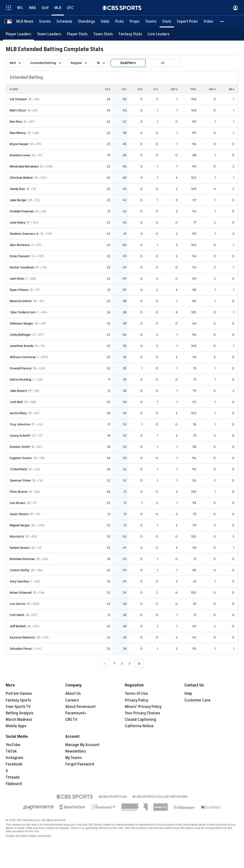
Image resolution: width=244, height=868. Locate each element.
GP (108, 89)
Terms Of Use (136, 694)
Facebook (14, 764)
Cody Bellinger (20, 335)
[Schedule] (64, 21)
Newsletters (76, 751)
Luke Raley (18, 222)
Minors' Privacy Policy (143, 707)
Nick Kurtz (17, 536)
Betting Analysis (20, 713)
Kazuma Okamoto (22, 637)
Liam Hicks (17, 279)
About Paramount (80, 707)
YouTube (13, 745)
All (163, 63)
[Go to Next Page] (139, 664)
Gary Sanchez (20, 581)
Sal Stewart (18, 99)
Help (188, 694)
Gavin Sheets (19, 514)
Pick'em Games (19, 694)
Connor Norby (20, 570)
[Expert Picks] (187, 21)
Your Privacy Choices (143, 713)
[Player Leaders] (18, 34)
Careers (72, 700)
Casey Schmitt (20, 436)
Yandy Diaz (17, 189)
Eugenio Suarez (21, 458)
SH (140, 89)
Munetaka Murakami (24, 166)
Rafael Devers (20, 548)
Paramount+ (76, 713)
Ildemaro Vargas (21, 323)
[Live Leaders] (159, 34)
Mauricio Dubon (21, 301)
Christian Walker (21, 178)
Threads (13, 777)
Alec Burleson (20, 245)
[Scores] (45, 21)
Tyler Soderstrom (23, 312)
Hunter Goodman (22, 267)
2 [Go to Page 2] (122, 663)
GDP (174, 89)
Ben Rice (16, 122)
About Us (73, 694)
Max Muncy (18, 133)
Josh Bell (16, 402)
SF (156, 89)
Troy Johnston (20, 424)
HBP (212, 89)
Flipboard (14, 784)
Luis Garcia (17, 604)
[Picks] (119, 21)
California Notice (139, 726)
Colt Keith (17, 615)
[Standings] (86, 21)
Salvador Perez (21, 649)
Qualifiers (128, 63)
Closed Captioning (140, 720)
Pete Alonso (19, 492)
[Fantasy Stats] (130, 34)
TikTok (11, 751)
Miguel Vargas (20, 525)
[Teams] (151, 21)
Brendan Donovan (22, 559)
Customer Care (197, 700)
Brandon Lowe (20, 155)
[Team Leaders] (49, 34)
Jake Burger (18, 200)
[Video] (208, 21)
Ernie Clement (20, 256)
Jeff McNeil (18, 626)
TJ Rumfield (18, 469)
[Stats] (167, 21)
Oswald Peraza (21, 368)
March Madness (19, 720)
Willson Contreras (23, 357)
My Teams (74, 758)
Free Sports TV (18, 707)
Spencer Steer (20, 480)
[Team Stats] (103, 34)
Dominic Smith (20, 447)
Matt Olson (18, 110)
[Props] (135, 21)
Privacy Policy (137, 700)
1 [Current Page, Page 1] (114, 663)
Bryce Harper (19, 144)
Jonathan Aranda (22, 346)
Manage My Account (82, 745)
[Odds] (105, 21)
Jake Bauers (18, 391)
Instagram (15, 758)
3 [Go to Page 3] (129, 663)
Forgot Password (80, 764)
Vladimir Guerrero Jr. (24, 234)
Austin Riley (18, 413)
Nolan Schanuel (21, 593)
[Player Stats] (77, 34)
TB (124, 89)
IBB (231, 89)
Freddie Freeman (22, 211)
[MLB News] (25, 21)
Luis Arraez (18, 503)
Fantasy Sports (18, 700)
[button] (222, 21)
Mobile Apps (16, 726)
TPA (193, 89)
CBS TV (71, 720)
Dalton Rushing (20, 379)
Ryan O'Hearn (19, 290)
